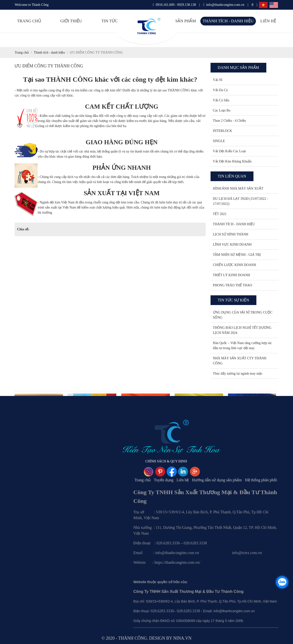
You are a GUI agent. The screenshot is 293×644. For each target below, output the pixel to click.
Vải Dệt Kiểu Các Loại (229, 151)
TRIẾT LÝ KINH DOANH (232, 275)
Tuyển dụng (164, 480)
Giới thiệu (71, 21)
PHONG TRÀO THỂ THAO (233, 285)
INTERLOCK (223, 131)
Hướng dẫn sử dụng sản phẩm (217, 480)
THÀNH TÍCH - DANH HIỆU (234, 224)
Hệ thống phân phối (261, 480)
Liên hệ (268, 21)
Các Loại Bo (222, 110)
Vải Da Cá (220, 90)
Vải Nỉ (218, 80)
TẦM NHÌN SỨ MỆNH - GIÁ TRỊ (237, 255)
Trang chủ (29, 21)
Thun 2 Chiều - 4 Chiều (229, 121)
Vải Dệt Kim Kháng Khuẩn (232, 161)
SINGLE (219, 141)
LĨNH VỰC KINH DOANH (232, 245)
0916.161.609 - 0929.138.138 (174, 5)
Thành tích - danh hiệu (228, 21)
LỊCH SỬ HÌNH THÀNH (231, 234)
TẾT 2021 (220, 214)
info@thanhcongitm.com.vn (224, 5)
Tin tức (110, 21)
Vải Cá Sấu (221, 100)
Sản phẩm (186, 21)
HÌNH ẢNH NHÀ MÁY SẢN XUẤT (238, 189)
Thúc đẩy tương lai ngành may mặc (238, 374)
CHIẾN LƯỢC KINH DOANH (235, 265)
